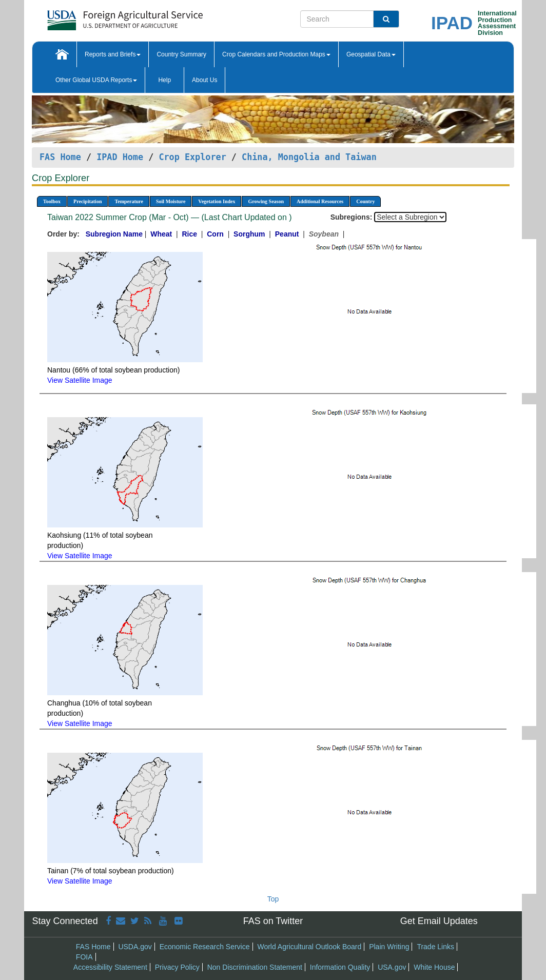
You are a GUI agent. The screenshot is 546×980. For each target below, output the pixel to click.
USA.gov (392, 967)
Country (365, 201)
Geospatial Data (371, 54)
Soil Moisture (171, 201)
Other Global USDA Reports (96, 80)
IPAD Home (120, 157)
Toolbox (52, 201)
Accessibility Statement (110, 967)
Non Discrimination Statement (255, 967)
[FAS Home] (99, 17)
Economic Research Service (205, 947)
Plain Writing (389, 947)
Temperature (129, 201)
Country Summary (181, 54)
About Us (204, 80)
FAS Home (60, 157)
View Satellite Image (80, 380)
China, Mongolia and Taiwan (309, 157)
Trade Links (435, 947)
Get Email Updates (439, 921)
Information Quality (340, 967)
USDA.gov (135, 947)
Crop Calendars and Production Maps (276, 54)
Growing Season (266, 201)
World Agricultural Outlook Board (309, 947)
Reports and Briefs (113, 54)
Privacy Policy (177, 967)
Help (164, 80)
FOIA (84, 957)
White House (434, 967)
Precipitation (87, 201)
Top (273, 899)
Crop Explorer (192, 157)
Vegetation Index (217, 201)
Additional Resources (320, 201)
